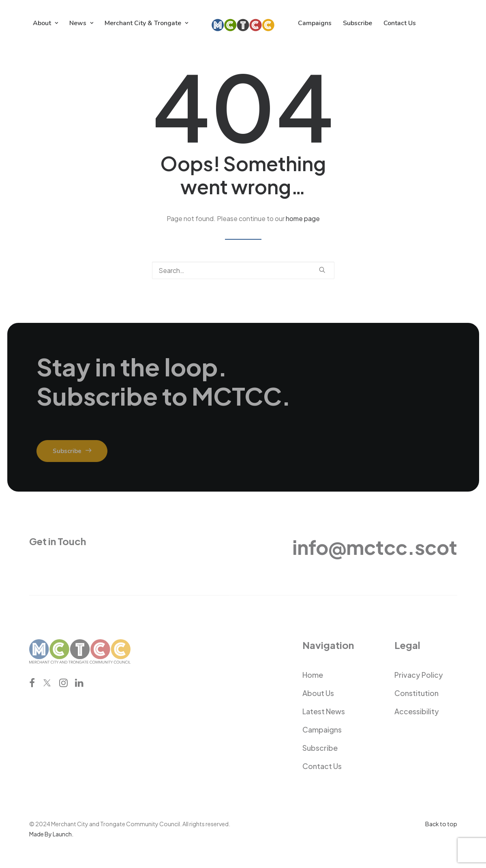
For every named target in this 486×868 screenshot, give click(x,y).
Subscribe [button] (72, 451)
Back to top (441, 824)
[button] (322, 270)
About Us (318, 693)
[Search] (243, 270)
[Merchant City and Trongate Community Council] (243, 23)
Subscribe (358, 23)
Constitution (416, 693)
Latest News (324, 711)
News (81, 23)
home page (303, 218)
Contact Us (400, 23)
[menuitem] (45, 23)
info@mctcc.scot (375, 547)
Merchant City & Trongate (146, 23)
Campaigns (315, 23)
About (45, 23)
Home (313, 675)
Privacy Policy (419, 675)
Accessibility (417, 711)
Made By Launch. (51, 834)
